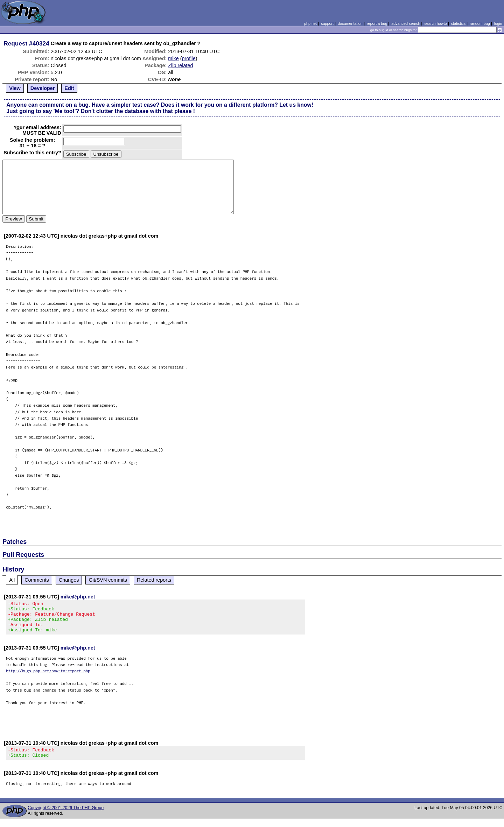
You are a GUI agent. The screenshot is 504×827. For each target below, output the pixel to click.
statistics (458, 23)
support (327, 23)
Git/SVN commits (108, 580)
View (15, 88)
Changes (69, 580)
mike (173, 58)
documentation (350, 23)
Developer (43, 88)
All (12, 580)
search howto (435, 23)
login (498, 23)
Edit (69, 88)
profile (188, 58)
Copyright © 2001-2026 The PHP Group (66, 816)
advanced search (406, 23)
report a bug (377, 23)
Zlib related (180, 65)
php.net (310, 23)
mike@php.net (78, 597)
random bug (480, 23)
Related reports (154, 580)
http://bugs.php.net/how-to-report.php (48, 677)
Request (15, 43)
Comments (37, 580)
